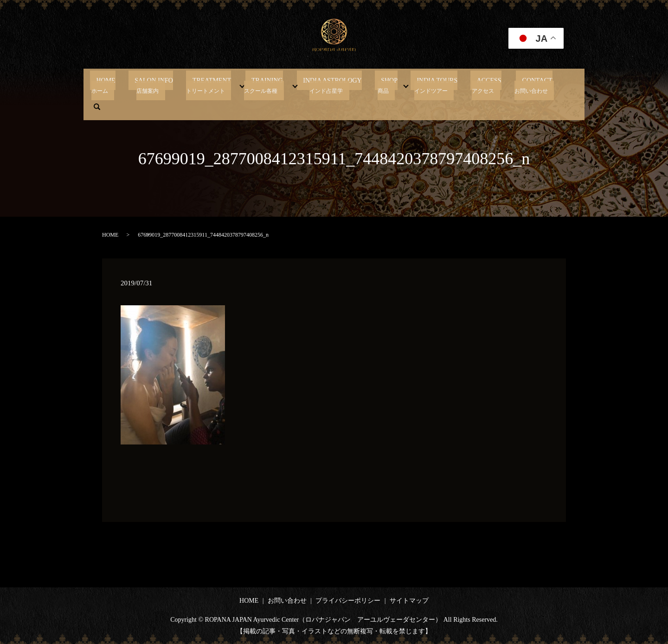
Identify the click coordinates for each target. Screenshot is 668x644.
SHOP (379, 85)
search (544, 85)
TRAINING (269, 85)
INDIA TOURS (420, 85)
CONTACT (507, 85)
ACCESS (466, 85)
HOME (126, 85)
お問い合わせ (287, 601)
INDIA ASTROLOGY (328, 85)
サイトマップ (409, 601)
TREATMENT (220, 85)
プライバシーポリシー (348, 601)
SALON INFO (168, 85)
